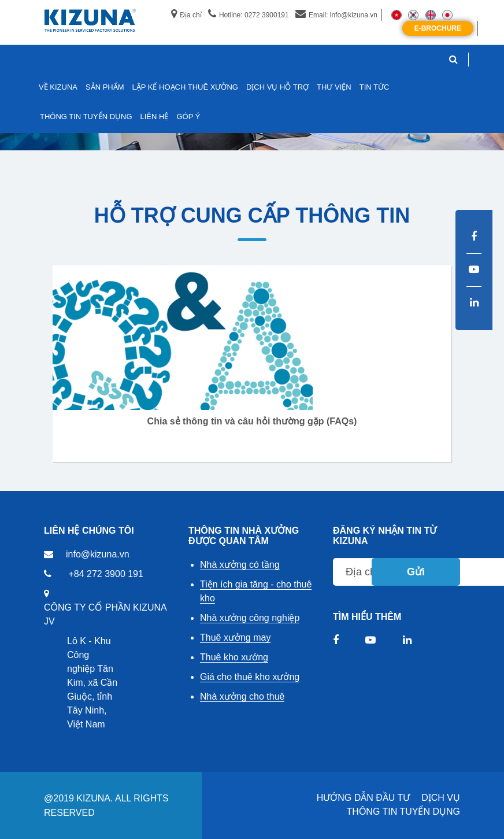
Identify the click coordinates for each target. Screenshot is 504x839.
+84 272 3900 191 (105, 574)
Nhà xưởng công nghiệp (250, 618)
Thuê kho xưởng (234, 657)
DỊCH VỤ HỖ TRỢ (277, 87)
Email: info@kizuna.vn (336, 15)
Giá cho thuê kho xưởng (250, 677)
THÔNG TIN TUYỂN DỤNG (403, 812)
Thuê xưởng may (235, 637)
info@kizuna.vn (98, 554)
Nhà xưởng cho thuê (242, 696)
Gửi (416, 572)
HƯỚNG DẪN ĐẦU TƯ (364, 798)
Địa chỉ (186, 15)
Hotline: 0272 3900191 (249, 15)
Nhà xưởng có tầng (240, 565)
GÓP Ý (188, 117)
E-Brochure (438, 28)
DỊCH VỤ (441, 798)
